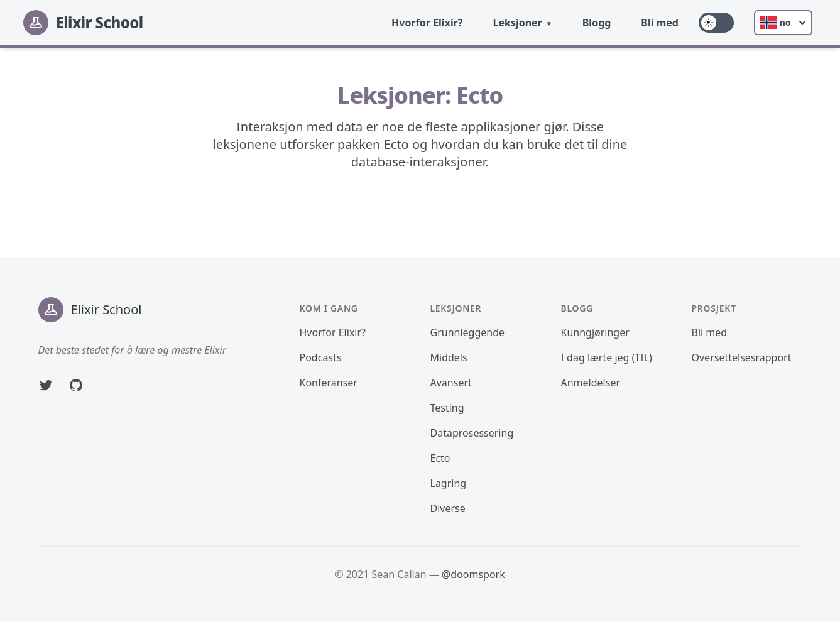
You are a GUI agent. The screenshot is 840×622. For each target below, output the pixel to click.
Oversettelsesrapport (742, 357)
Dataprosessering (472, 433)
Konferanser (329, 383)
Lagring (449, 483)
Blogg (597, 23)
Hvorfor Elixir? (427, 23)
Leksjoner (517, 23)
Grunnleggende (468, 332)
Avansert (451, 383)
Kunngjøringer (595, 332)
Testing (447, 408)
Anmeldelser (591, 383)
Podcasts (321, 357)
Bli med (660, 23)
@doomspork (473, 574)
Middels (449, 357)
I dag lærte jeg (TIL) (607, 357)
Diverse (448, 508)
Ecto (440, 458)
